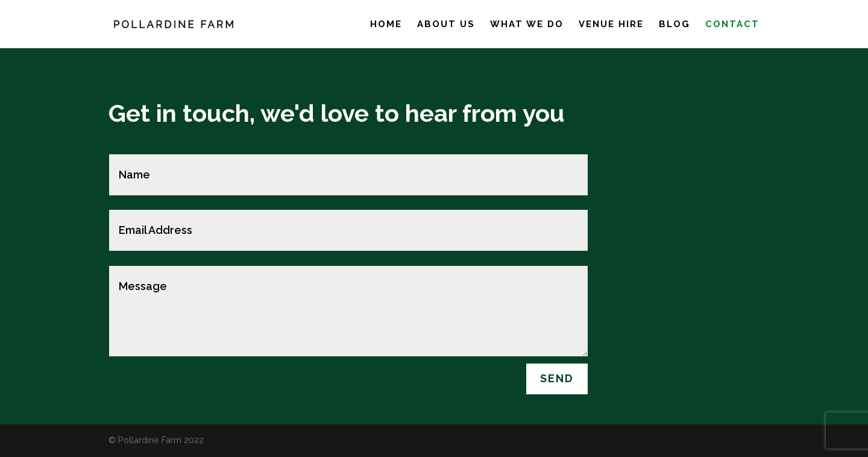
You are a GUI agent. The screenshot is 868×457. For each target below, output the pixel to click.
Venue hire (611, 25)
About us (446, 25)
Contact (732, 25)
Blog (675, 25)
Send (557, 378)
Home (386, 25)
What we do (527, 25)
